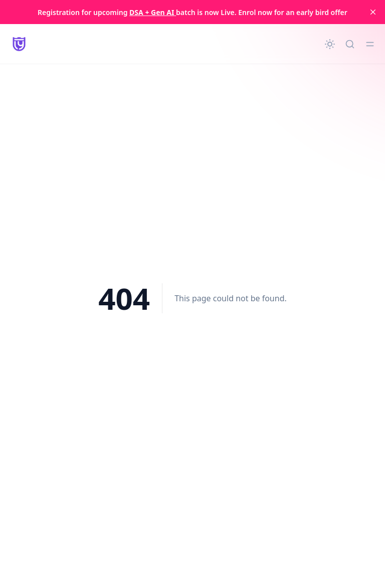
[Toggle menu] (370, 44)
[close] (373, 12)
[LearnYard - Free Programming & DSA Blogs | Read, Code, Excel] (19, 44)
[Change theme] (330, 44)
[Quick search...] (350, 44)
